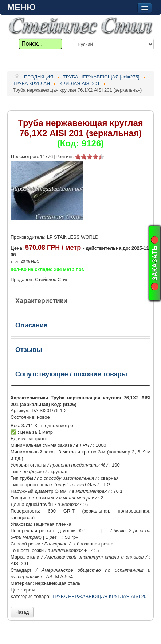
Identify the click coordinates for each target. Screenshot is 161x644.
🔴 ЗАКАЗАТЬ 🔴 (155, 263)
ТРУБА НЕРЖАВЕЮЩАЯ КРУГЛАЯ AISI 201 (100, 596)
